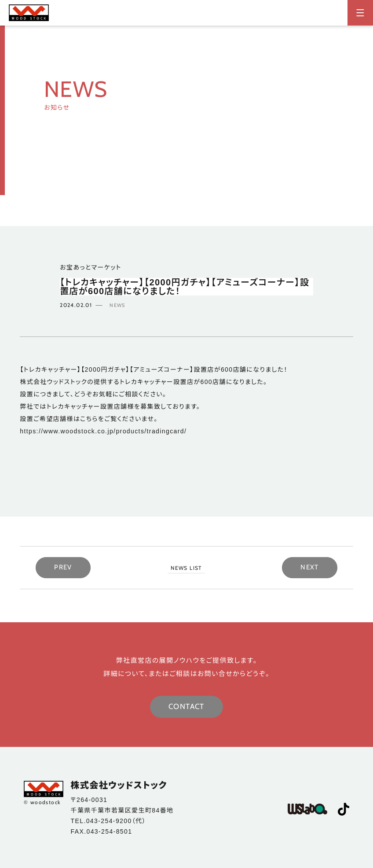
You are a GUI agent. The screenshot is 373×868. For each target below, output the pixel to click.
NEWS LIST (186, 568)
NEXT (310, 567)
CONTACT (186, 706)
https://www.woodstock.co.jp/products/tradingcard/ (103, 431)
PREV (63, 567)
